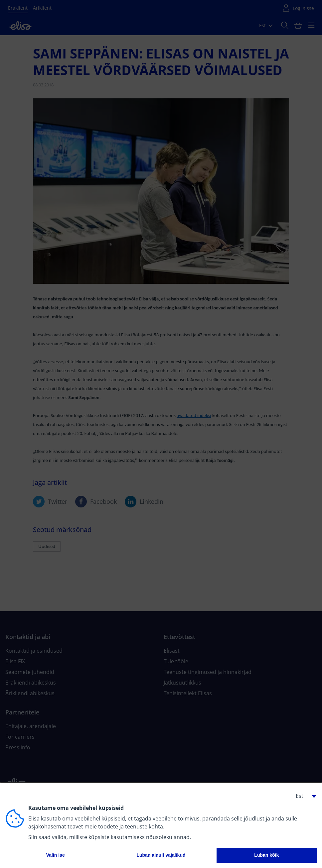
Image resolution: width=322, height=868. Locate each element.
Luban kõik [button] (266, 855)
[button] (303, 796)
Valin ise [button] (56, 855)
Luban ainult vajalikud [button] (161, 855)
